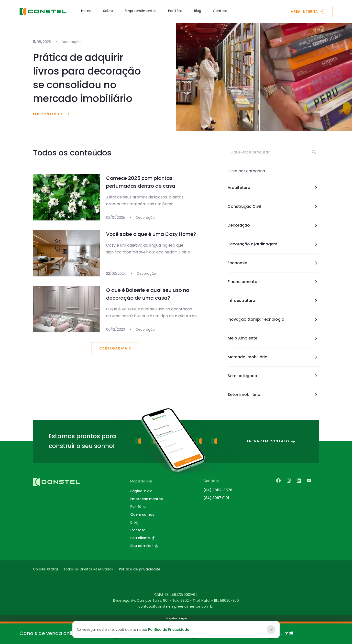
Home (86, 11)
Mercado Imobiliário (273, 357)
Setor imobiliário (273, 395)
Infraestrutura (273, 301)
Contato (220, 11)
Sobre (108, 11)
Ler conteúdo (52, 114)
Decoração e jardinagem (273, 244)
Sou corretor (144, 546)
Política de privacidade (140, 569)
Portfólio (175, 11)
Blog (198, 11)
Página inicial (142, 491)
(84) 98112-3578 (218, 490)
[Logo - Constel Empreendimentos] (43, 11)
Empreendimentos (141, 11)
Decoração (273, 225)
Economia (273, 263)
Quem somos (142, 514)
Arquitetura (273, 188)
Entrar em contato (271, 441)
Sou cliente (142, 538)
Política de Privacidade (169, 630)
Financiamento (273, 282)
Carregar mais (115, 348)
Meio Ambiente (273, 338)
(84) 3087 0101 (216, 498)
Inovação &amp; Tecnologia (273, 319)
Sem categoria (273, 376)
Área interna (308, 11)
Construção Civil (273, 207)
